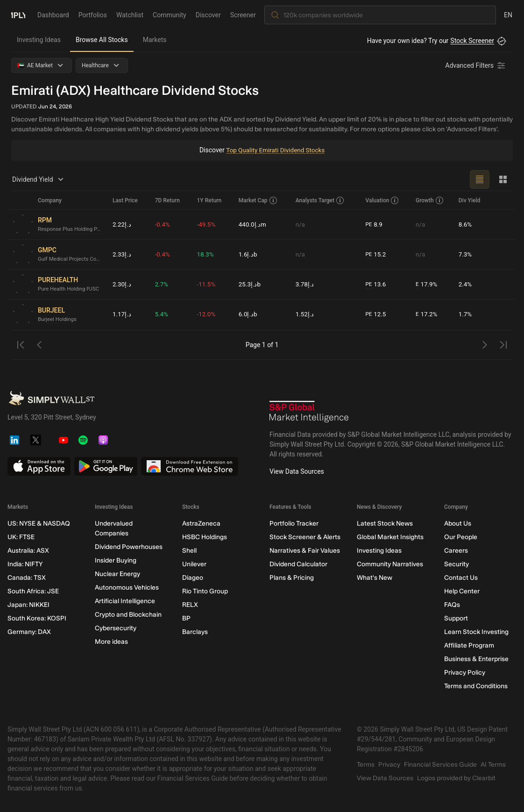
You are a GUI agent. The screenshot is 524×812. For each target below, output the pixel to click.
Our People (461, 537)
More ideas (111, 642)
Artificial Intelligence (125, 601)
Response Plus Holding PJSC (71, 229)
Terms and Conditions (476, 686)
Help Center (462, 591)
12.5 (376, 315)
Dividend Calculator (298, 564)
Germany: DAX (29, 632)
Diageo (193, 578)
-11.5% (207, 284)
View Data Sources (297, 471)
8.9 (375, 224)
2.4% (466, 284)
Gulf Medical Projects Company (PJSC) (71, 259)
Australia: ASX (28, 551)
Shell (189, 551)
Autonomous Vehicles (127, 588)
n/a (301, 224)
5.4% (162, 314)
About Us (458, 524)
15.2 (376, 254)
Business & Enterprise (476, 659)
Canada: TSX (27, 578)
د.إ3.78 (305, 284)
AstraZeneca (201, 524)
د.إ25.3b (250, 284)
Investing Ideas (39, 40)
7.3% (466, 254)
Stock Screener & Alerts (305, 537)
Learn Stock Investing (476, 632)
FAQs (452, 605)
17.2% (427, 315)
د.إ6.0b (248, 314)
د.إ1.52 (305, 314)
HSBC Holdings (205, 537)
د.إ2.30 (122, 284)
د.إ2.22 (122, 224)
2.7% (162, 284)
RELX (190, 605)
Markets (155, 40)
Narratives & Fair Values (305, 551)
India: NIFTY (25, 564)
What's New (375, 578)
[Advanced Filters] (476, 65)
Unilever (194, 564)
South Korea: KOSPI (37, 618)
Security (457, 564)
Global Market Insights (390, 537)
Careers (456, 551)
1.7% (466, 314)
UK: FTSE (21, 537)
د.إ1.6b (248, 254)
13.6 (376, 284)
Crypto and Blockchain (128, 615)
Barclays (195, 632)
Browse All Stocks (102, 40)
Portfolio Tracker (294, 524)
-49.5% (207, 224)
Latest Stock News (385, 524)
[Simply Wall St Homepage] (18, 14)
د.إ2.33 (122, 254)
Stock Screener (472, 41)
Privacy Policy (465, 673)
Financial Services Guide (440, 765)
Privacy (389, 765)
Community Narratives (390, 564)
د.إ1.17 (122, 314)
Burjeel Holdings (58, 319)
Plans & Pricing (292, 578)
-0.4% (163, 224)
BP (186, 618)
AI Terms (493, 765)
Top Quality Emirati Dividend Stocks (275, 150)
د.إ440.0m (253, 224)
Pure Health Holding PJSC (70, 289)
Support (456, 618)
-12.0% (207, 314)
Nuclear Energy (117, 574)
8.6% (466, 224)
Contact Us (461, 578)
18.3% (206, 254)
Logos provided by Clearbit (456, 778)
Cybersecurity (116, 628)
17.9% (427, 284)
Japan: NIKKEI (28, 605)
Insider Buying (116, 560)
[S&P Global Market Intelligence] (309, 412)
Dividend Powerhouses (129, 547)
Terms (366, 765)
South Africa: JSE (33, 591)
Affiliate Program (469, 645)
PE (369, 224)
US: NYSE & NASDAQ (39, 524)
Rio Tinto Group (205, 591)
